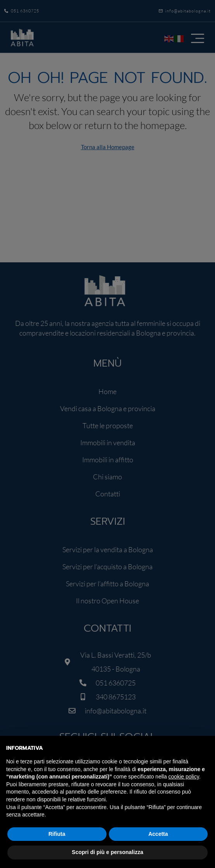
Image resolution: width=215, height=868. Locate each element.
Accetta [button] (158, 834)
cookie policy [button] (184, 777)
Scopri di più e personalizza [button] (107, 852)
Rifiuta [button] (57, 834)
